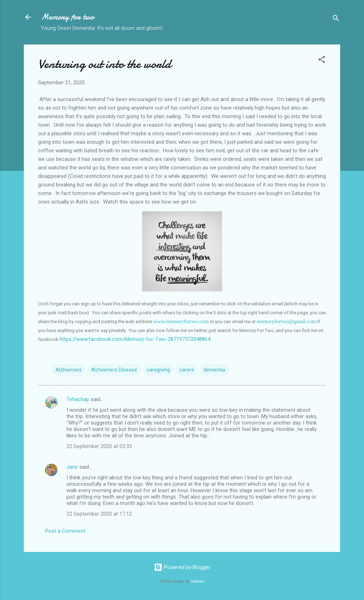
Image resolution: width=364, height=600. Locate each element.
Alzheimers (69, 370)
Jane (72, 467)
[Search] (336, 19)
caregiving (158, 370)
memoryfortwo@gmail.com (287, 321)
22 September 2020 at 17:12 (99, 514)
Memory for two (68, 17)
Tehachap (78, 399)
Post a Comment (65, 531)
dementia (214, 370)
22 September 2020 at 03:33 (99, 446)
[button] (322, 61)
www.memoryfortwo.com (181, 321)
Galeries (198, 581)
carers (187, 370)
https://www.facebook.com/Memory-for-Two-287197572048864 (135, 339)
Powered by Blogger (182, 567)
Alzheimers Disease (114, 370)
